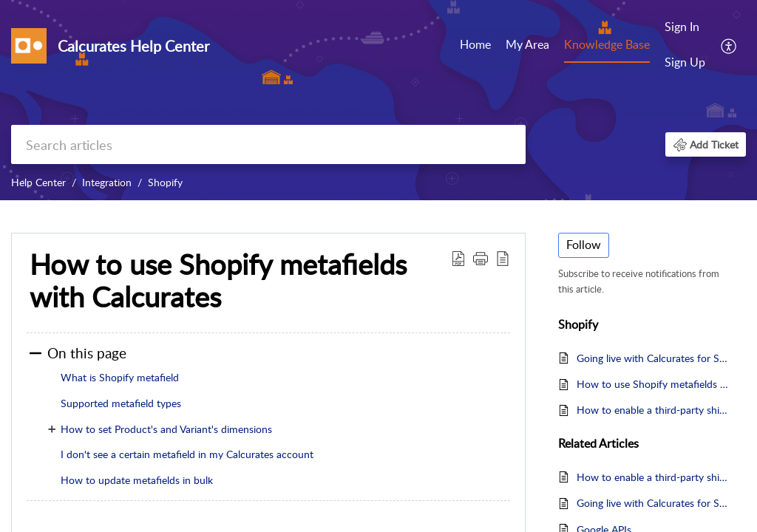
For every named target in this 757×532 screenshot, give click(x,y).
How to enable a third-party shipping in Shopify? (654, 410)
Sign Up (685, 62)
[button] (729, 45)
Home (475, 44)
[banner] (378, 100)
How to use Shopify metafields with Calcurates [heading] (218, 281)
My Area (527, 44)
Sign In (682, 27)
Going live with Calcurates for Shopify (654, 358)
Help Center (38, 182)
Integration (107, 182)
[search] (268, 144)
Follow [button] (584, 245)
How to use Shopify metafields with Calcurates (654, 384)
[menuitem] (475, 46)
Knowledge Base (607, 44)
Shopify (165, 182)
